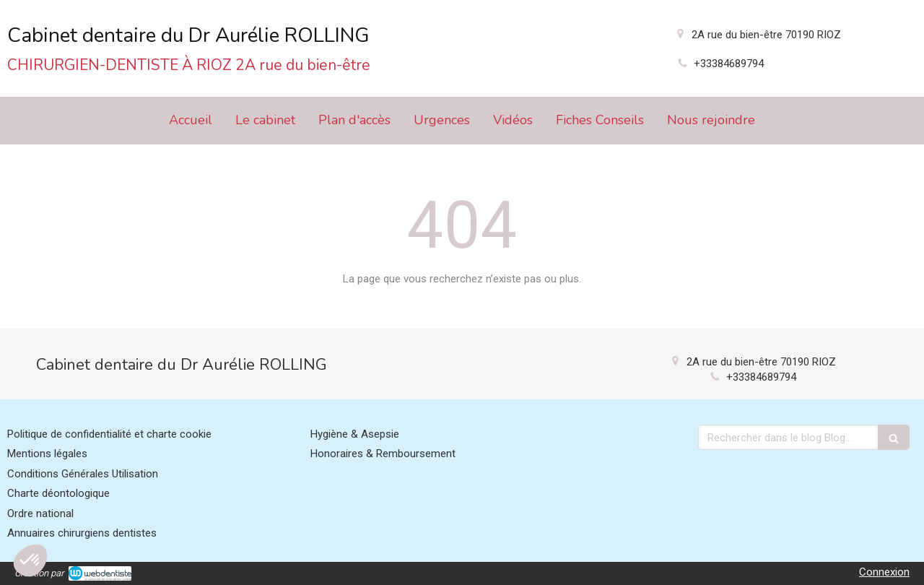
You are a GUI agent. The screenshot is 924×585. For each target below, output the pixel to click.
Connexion (884, 572)
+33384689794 (729, 64)
